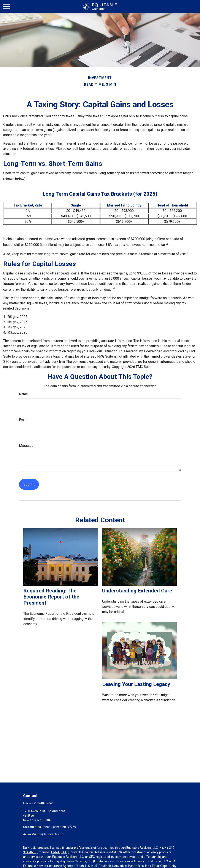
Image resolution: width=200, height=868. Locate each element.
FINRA (55, 852)
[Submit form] (29, 484)
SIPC (64, 852)
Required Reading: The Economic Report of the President (51, 597)
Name (23, 394)
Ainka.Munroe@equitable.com (44, 834)
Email (23, 420)
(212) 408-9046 (43, 803)
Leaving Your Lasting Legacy (136, 684)
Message (26, 446)
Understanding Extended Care (137, 591)
